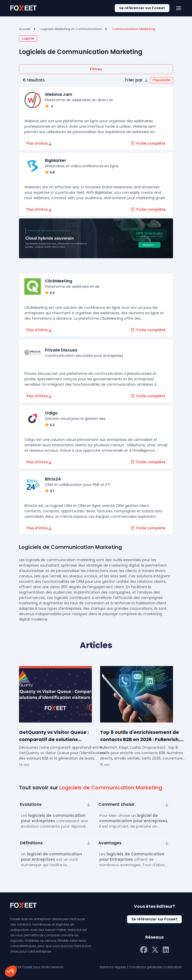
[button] (149, 80)
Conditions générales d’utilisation (155, 967)
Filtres (96, 69)
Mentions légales (113, 967)
